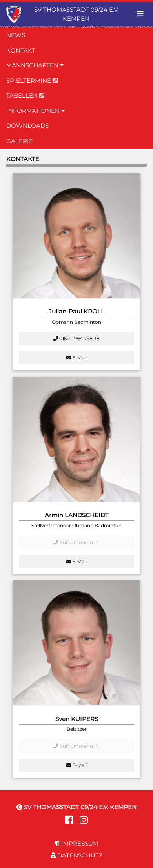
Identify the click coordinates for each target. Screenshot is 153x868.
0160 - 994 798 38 (76, 338)
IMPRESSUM (76, 844)
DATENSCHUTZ (77, 855)
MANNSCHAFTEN (35, 65)
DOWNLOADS (27, 126)
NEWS (16, 35)
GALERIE (20, 141)
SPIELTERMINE (32, 81)
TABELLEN (25, 95)
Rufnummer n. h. (76, 542)
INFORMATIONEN (36, 111)
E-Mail (76, 358)
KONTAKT (21, 50)
